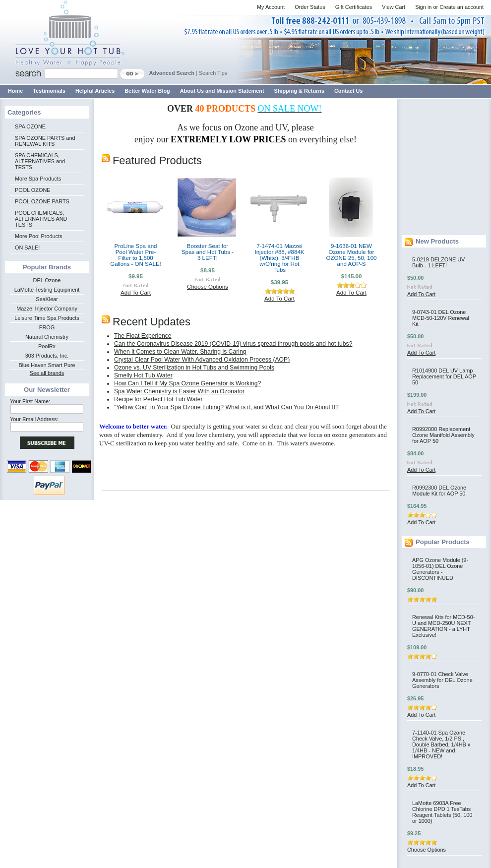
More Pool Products (39, 236)
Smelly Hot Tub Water (143, 375)
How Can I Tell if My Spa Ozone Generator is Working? (187, 383)
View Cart (394, 7)
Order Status (310, 7)
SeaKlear (47, 299)
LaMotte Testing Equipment (47, 290)
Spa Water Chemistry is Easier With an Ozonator (179, 391)
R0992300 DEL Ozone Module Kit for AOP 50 (439, 491)
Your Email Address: (34, 419)
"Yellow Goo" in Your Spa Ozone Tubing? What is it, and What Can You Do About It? (226, 407)
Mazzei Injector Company (47, 309)
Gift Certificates (354, 7)
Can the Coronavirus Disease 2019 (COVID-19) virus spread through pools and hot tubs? (233, 344)
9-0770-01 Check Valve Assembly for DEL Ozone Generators (442, 680)
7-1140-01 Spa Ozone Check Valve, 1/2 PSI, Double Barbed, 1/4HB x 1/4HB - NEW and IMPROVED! (441, 744)
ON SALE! (27, 248)
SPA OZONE (30, 126)
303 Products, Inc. (47, 356)
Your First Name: (30, 401)
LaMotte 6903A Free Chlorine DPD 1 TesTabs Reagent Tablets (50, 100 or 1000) (442, 812)
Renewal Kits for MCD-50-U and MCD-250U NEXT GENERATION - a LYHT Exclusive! (443, 626)
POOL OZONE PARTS (42, 201)
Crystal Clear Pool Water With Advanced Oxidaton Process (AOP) (202, 360)
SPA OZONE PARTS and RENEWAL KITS (45, 141)
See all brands (47, 373)
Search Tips (213, 73)
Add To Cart (136, 293)
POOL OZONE (33, 190)
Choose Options (208, 287)
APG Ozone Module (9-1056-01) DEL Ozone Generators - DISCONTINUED (440, 569)
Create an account (461, 7)
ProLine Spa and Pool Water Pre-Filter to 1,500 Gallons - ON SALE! (136, 255)
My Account (271, 7)
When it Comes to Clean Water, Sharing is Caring (180, 352)
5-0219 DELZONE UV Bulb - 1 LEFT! (438, 262)
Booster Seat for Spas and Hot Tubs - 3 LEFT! (208, 252)
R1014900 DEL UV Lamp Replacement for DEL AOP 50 (444, 376)
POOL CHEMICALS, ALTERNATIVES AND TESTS (41, 219)
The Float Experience (143, 336)
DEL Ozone (47, 280)
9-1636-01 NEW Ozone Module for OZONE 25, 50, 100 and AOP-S (351, 255)
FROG (47, 327)
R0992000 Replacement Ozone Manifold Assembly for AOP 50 (443, 435)
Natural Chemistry (47, 337)
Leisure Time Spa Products (47, 318)
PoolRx (47, 346)
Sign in (423, 7)
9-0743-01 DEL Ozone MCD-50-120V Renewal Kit (441, 318)
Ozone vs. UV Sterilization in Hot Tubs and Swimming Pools (194, 368)
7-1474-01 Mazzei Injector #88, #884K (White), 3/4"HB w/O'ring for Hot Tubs (279, 258)
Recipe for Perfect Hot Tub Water (158, 399)
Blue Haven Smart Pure (47, 365)
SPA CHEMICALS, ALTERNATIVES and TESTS (40, 161)
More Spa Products (38, 179)
